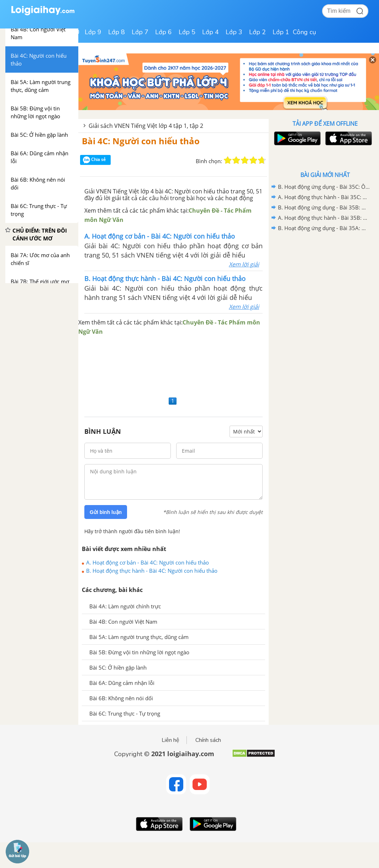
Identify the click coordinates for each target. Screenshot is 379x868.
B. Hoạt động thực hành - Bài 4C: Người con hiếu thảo (152, 571)
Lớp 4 (210, 32)
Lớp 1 (281, 32)
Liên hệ (170, 740)
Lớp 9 (93, 32)
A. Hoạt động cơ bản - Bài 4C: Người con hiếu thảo (148, 562)
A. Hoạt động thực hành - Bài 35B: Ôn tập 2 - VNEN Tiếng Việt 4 (324, 218)
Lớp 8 (117, 32)
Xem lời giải (244, 264)
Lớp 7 (140, 32)
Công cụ (304, 32)
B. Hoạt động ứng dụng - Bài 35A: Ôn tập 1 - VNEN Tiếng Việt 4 (324, 228)
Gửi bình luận (106, 512)
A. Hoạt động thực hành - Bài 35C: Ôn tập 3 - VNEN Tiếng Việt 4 (324, 197)
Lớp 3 (234, 32)
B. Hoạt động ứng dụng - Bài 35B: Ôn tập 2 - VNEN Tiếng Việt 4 (324, 207)
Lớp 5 (187, 32)
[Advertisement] (173, 365)
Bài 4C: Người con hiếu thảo (141, 141)
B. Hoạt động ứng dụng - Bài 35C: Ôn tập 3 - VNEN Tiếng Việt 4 (324, 187)
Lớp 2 (257, 32)
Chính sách (208, 740)
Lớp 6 (164, 32)
